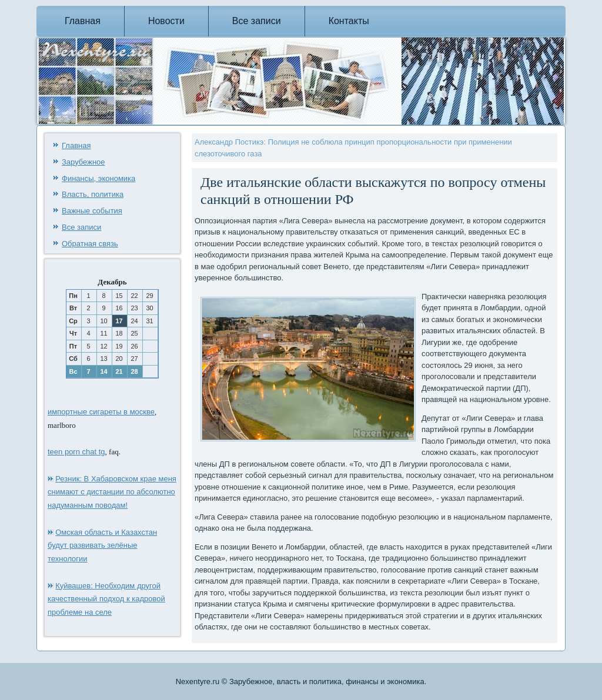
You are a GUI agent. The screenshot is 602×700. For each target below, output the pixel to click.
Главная (83, 21)
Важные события (92, 211)
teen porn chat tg (76, 452)
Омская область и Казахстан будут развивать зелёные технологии (102, 546)
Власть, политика (93, 194)
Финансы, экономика (98, 178)
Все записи (257, 21)
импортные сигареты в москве (101, 412)
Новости (166, 21)
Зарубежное (83, 162)
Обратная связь (90, 244)
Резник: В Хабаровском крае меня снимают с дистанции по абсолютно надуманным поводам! (112, 492)
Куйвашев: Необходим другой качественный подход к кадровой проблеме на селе (106, 599)
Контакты (349, 21)
